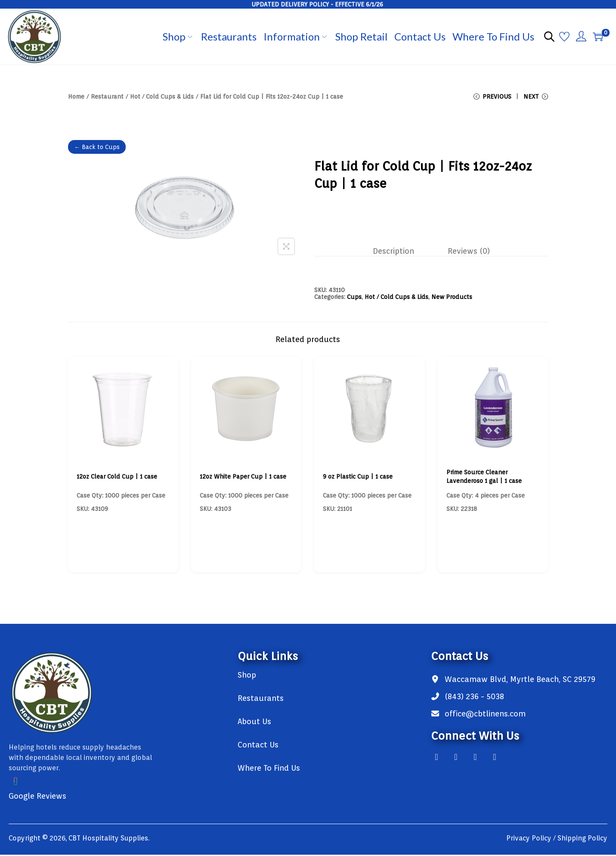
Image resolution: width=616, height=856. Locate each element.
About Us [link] (254, 723)
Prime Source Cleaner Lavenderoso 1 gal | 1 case (484, 478)
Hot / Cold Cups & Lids (162, 96)
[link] (115, 694)
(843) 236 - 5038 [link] (474, 698)
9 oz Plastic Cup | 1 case (358, 478)
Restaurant (107, 96)
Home (76, 96)
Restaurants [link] (261, 699)
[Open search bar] (549, 36)
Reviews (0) (466, 253)
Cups (354, 298)
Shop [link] (247, 676)
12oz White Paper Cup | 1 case (243, 478)
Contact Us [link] (258, 746)
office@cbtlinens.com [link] (485, 715)
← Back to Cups (97, 150)
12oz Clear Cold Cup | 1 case (117, 478)
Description (396, 253)
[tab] (396, 253)
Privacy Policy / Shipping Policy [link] (557, 839)
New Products (452, 298)
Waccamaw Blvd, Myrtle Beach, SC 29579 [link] (520, 680)
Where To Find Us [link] (269, 769)
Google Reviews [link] (37, 797)
